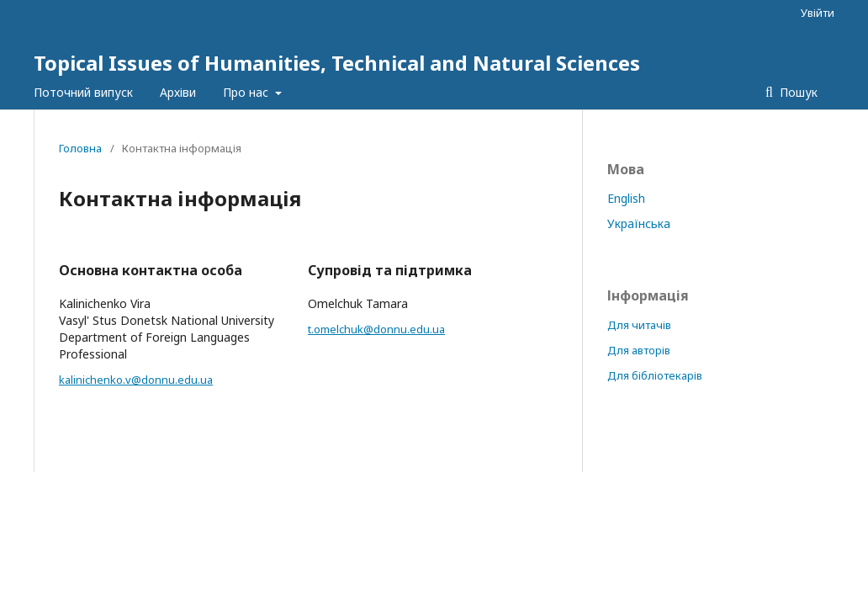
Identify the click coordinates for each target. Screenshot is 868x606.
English (626, 198)
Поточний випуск (83, 92)
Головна (80, 148)
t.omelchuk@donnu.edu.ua (376, 329)
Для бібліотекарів (655, 375)
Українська (639, 223)
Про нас (247, 92)
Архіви (178, 92)
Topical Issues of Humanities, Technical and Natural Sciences (337, 63)
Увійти (818, 13)
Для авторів (639, 350)
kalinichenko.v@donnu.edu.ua (136, 380)
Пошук (797, 92)
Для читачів (639, 325)
